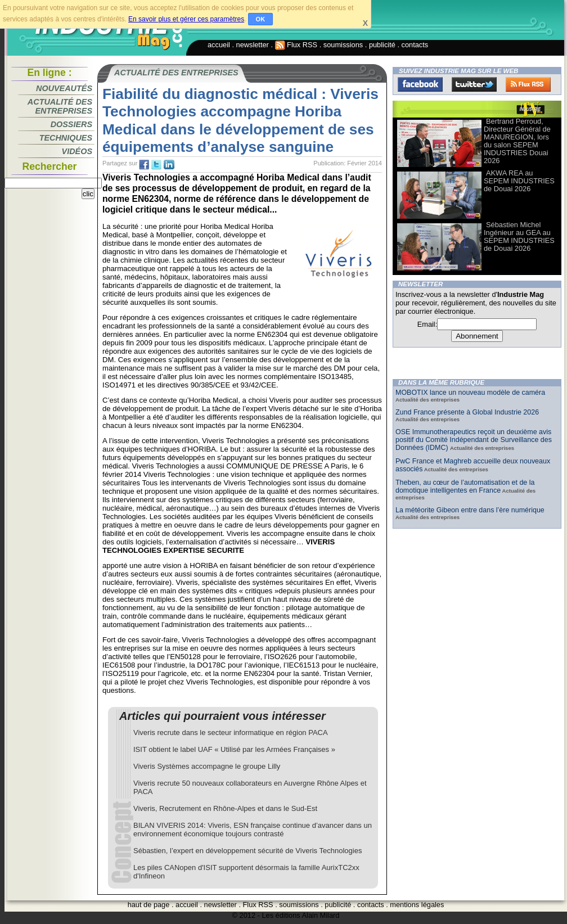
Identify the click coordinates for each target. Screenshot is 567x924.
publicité (382, 45)
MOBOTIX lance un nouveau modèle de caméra (470, 393)
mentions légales (417, 905)
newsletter (253, 45)
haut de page (149, 905)
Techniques (66, 138)
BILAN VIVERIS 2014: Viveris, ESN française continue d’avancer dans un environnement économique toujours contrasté (253, 830)
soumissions (343, 45)
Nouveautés (64, 88)
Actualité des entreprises (60, 106)
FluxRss (528, 84)
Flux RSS (296, 45)
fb (144, 165)
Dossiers (71, 124)
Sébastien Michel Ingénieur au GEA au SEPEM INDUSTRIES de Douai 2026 (519, 236)
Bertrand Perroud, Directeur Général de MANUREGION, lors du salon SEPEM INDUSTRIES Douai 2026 (517, 141)
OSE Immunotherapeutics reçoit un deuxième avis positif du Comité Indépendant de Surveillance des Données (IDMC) (474, 440)
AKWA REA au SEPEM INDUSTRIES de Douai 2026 (519, 181)
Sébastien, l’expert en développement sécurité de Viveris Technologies (247, 851)
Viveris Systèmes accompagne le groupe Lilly (207, 766)
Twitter (474, 84)
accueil (219, 45)
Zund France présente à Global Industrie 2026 (467, 412)
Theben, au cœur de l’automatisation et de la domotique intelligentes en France (465, 486)
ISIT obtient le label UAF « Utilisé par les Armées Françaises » (234, 749)
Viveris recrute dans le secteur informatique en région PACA (231, 733)
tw (156, 165)
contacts (415, 45)
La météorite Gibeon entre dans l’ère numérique (470, 510)
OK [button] (261, 19)
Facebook (420, 84)
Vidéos (77, 151)
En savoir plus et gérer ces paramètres (186, 19)
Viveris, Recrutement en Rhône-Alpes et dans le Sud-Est (225, 808)
